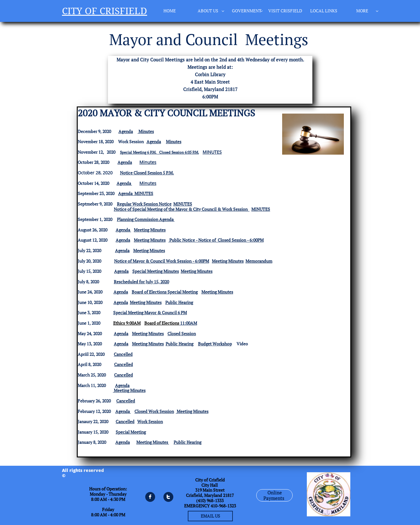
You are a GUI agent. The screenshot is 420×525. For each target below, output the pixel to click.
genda (124, 442)
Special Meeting (131, 432)
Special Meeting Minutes (156, 271)
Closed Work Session (154, 411)
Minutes (146, 131)
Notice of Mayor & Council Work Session (153, 261)
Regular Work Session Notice (144, 204)
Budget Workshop (215, 344)
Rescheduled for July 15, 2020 (141, 282)
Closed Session (182, 333)
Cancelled (124, 364)
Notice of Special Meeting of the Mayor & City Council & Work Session (181, 209)
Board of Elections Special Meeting (165, 292)
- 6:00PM (200, 261)
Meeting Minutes (150, 230)
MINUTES (212, 152)
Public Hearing (179, 302)
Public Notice (182, 240)
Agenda (126, 131)
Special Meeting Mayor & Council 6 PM (150, 312)
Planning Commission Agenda (146, 219)
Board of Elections (162, 323)
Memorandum (259, 261)
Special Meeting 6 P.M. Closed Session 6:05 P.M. (159, 152)
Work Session (150, 421)
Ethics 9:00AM (127, 323)
